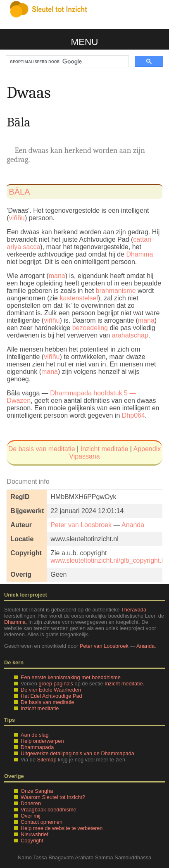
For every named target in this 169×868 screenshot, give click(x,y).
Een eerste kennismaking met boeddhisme (71, 677)
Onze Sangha (37, 791)
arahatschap (130, 335)
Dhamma (139, 254)
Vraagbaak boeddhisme (49, 810)
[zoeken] (67, 62)
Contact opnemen (42, 822)
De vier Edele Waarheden (51, 690)
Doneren (31, 803)
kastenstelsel (79, 298)
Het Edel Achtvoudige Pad (51, 696)
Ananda (133, 525)
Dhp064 (133, 415)
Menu (85, 42)
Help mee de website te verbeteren (62, 828)
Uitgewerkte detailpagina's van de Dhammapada (77, 753)
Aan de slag (35, 735)
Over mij (31, 816)
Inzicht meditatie (105, 449)
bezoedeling (90, 328)
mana (57, 276)
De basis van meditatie (42, 449)
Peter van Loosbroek (81, 525)
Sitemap (47, 760)
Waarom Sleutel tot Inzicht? (53, 797)
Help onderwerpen (42, 741)
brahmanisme (116, 291)
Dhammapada (37, 747)
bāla (19, 192)
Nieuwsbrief (35, 834)
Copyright (32, 841)
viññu (17, 218)
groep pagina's (56, 684)
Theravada (134, 610)
